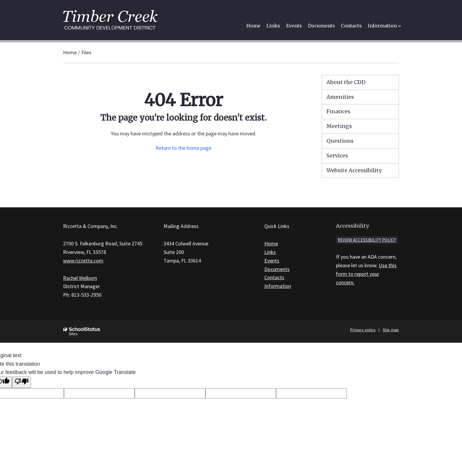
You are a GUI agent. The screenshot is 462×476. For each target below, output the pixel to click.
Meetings (339, 126)
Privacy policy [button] (363, 330)
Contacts (274, 277)
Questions (340, 141)
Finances (338, 111)
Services (337, 156)
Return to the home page (183, 148)
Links (270, 252)
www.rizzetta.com (83, 261)
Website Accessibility (354, 170)
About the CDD (346, 82)
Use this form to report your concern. (366, 274)
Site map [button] (391, 330)
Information (278, 286)
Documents (277, 269)
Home (70, 52)
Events (272, 261)
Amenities (340, 97)
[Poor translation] (22, 382)
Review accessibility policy (367, 240)
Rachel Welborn (80, 278)
